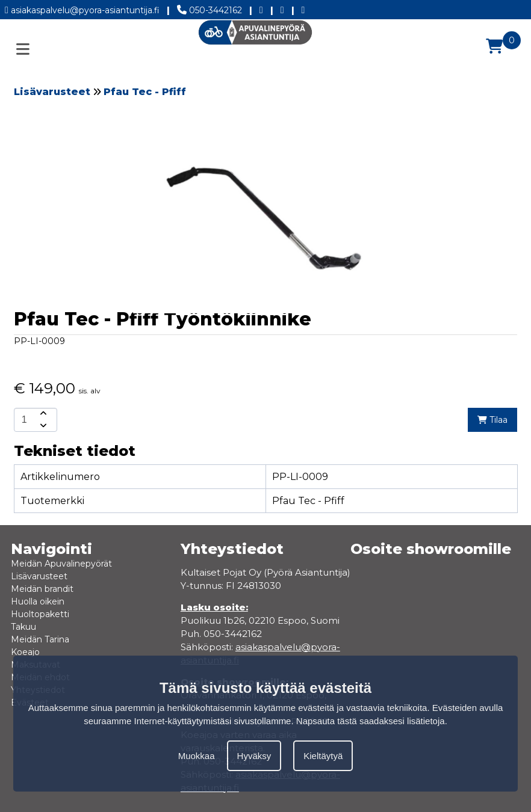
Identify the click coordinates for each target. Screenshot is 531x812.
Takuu (23, 627)
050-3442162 (210, 8)
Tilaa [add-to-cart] (492, 420)
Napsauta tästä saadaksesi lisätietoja (371, 721)
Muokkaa (197, 756)
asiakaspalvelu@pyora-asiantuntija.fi (82, 8)
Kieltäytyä (323, 756)
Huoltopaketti (40, 614)
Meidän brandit (42, 589)
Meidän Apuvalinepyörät (61, 564)
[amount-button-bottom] (42, 426)
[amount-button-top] (42, 414)
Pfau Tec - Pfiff (145, 92)
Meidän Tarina (40, 639)
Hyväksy (254, 756)
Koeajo (25, 652)
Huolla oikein (38, 601)
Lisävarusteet (52, 92)
